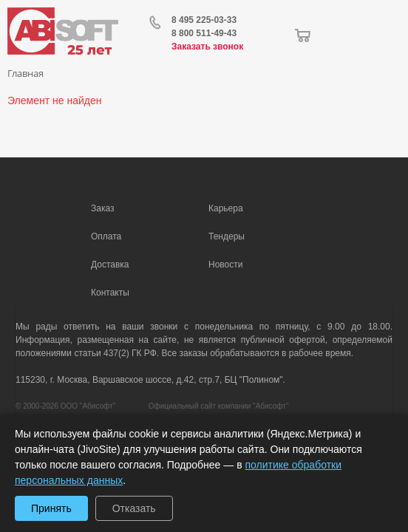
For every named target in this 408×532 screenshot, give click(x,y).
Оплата (106, 236)
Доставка (110, 265)
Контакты (110, 293)
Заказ (102, 208)
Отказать (134, 508)
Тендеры (227, 236)
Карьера (226, 208)
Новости (225, 265)
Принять (51, 508)
